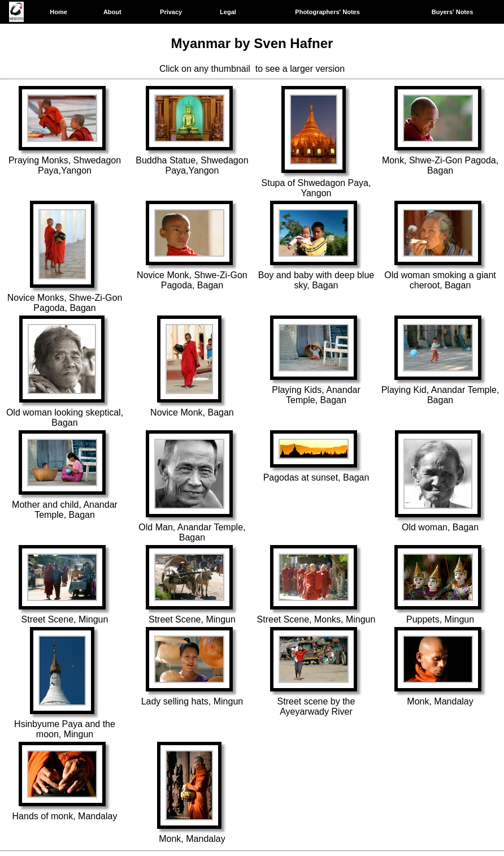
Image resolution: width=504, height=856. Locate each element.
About (112, 12)
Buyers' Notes (453, 12)
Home (58, 12)
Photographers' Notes (327, 12)
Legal (228, 12)
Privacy (171, 12)
